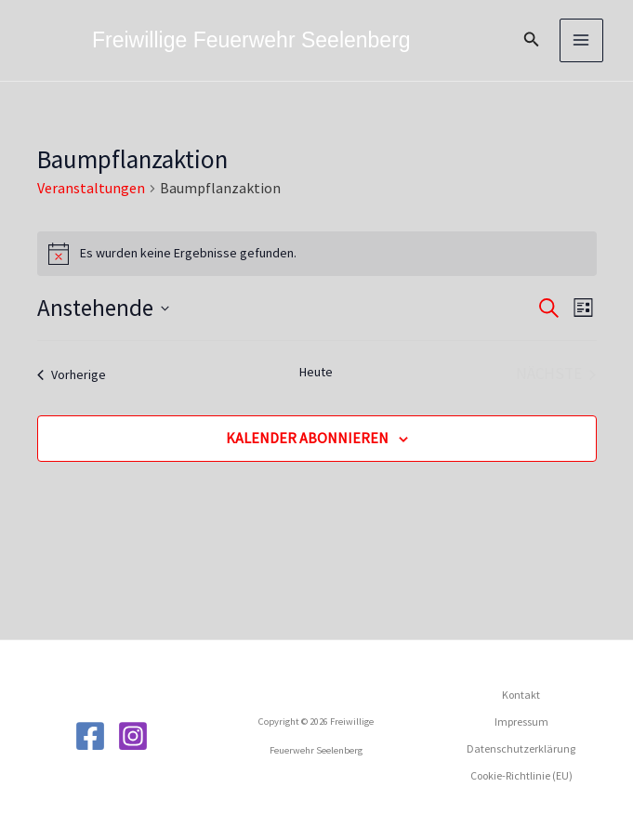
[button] (532, 40)
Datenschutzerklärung (521, 748)
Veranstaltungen (91, 188)
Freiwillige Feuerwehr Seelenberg (251, 40)
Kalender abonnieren (307, 438)
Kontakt (521, 695)
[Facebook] (90, 736)
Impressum (521, 722)
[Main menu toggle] (582, 41)
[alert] (317, 254)
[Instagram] (133, 736)
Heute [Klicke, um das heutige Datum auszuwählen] (316, 372)
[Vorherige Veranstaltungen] (72, 374)
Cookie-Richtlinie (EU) (521, 775)
